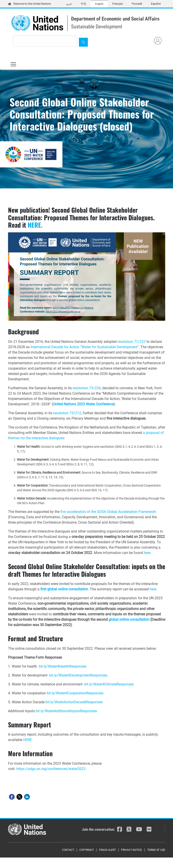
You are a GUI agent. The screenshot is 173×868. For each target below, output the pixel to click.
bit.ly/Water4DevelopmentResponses (78, 675)
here (147, 553)
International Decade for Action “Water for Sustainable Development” (85, 347)
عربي (69, 4)
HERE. (35, 225)
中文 (84, 4)
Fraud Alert (107, 850)
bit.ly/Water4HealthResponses (63, 666)
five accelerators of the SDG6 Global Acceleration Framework (108, 512)
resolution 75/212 (67, 413)
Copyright (87, 850)
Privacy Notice (132, 850)
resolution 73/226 (87, 388)
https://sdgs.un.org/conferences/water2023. (51, 769)
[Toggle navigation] (13, 64)
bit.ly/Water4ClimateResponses (109, 684)
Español (156, 4)
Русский (137, 4)
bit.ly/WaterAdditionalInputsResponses (66, 711)
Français (118, 4)
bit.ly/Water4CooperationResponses (75, 693)
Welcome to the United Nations (29, 4)
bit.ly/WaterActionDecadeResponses (74, 702)
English (99, 4)
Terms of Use (156, 850)
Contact (68, 850)
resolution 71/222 (132, 342)
